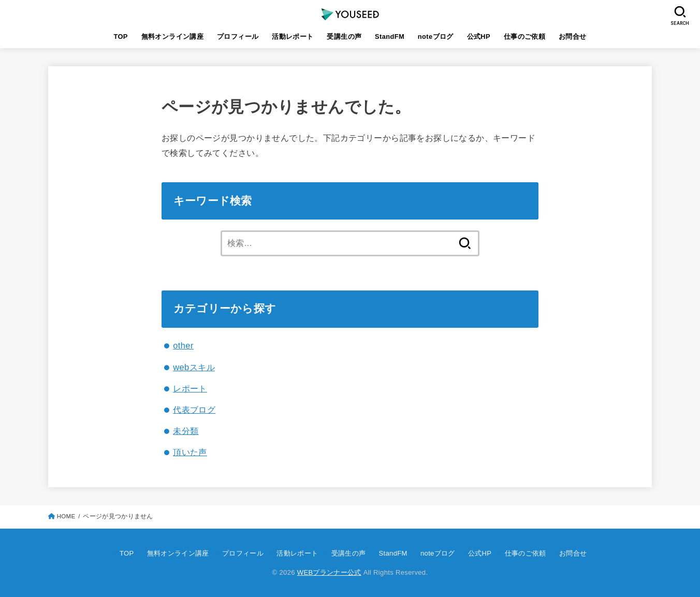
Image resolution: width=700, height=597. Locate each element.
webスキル (194, 367)
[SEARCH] (680, 16)
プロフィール (238, 37)
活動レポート (293, 37)
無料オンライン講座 (173, 37)
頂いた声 (190, 452)
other (183, 345)
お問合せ (573, 37)
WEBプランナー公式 (329, 572)
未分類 (186, 431)
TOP (120, 37)
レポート (190, 388)
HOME (66, 516)
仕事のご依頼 (524, 37)
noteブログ (436, 37)
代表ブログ (194, 410)
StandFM (390, 37)
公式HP (479, 37)
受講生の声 (344, 37)
